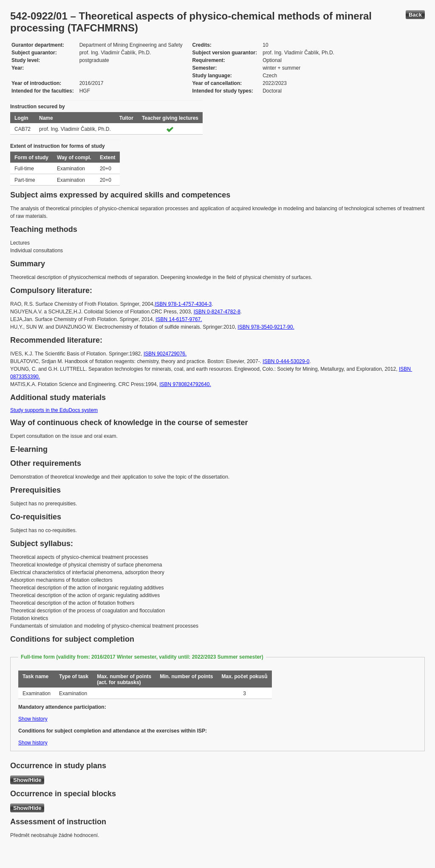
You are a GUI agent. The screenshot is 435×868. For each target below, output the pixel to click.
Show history (33, 719)
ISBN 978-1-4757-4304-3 (183, 304)
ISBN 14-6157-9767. (179, 319)
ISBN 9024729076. (165, 354)
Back (415, 15)
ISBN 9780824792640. (185, 384)
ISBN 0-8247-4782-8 (217, 312)
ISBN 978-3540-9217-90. (266, 327)
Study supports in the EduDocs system (54, 410)
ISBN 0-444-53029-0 (286, 361)
